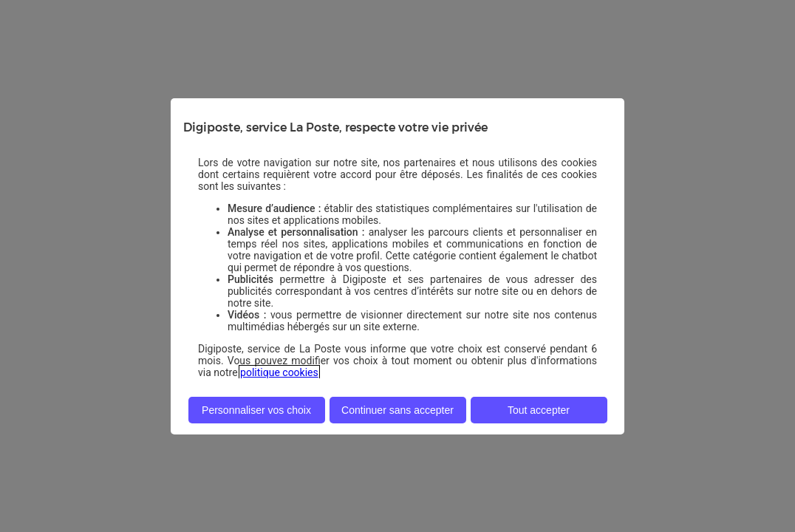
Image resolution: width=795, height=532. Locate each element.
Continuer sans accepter (397, 410)
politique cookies (279, 372)
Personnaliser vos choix (256, 410)
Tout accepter (539, 410)
